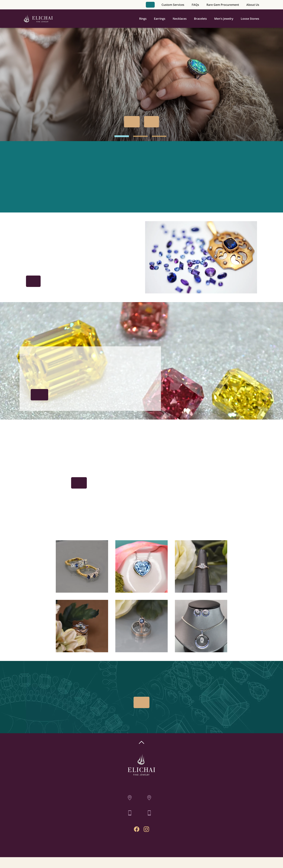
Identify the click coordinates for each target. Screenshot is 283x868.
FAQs (195, 5)
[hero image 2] (140, 136)
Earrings (160, 19)
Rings (143, 19)
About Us (253, 5)
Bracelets (200, 19)
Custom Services (173, 5)
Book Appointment (150, 5)
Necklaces (180, 19)
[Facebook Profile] (137, 829)
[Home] (38, 19)
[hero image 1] (122, 136)
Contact (142, 846)
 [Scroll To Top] (141, 742)
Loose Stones (250, 19)
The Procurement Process (39, 395)
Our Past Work (152, 122)
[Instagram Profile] (146, 829)
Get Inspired (33, 281)
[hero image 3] (159, 136)
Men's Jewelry (224, 19)
